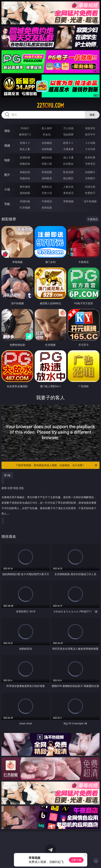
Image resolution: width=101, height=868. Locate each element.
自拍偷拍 (47, 143)
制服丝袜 (25, 164)
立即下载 (76, 860)
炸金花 (47, 134)
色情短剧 (47, 207)
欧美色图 (68, 172)
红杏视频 (25, 207)
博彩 (7, 131)
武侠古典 (90, 187)
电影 (7, 160)
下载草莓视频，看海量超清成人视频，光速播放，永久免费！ (57, 465)
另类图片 (90, 178)
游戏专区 (90, 128)
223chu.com (50, 105)
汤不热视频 (90, 201)
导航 (7, 204)
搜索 (92, 115)
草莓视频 (68, 201)
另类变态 (90, 164)
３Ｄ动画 (90, 143)
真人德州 (47, 128)
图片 (7, 175)
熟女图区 (68, 178)
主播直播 (68, 149)
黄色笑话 (68, 193)
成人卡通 (68, 157)
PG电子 (25, 128)
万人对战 (68, 128)
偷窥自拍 (25, 172)
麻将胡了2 (25, 134)
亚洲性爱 (25, 157)
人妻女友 (68, 187)
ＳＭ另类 (90, 149)
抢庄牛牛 (90, 134)
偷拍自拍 (47, 157)
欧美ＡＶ (68, 143)
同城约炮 (25, 201)
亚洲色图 (47, 172)
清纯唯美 (47, 178)
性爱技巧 (90, 193)
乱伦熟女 (68, 164)
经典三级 (47, 164)
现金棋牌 (68, 134)
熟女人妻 (25, 149)
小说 (7, 189)
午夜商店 (47, 201)
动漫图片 (90, 172)
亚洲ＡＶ (25, 143)
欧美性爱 (90, 157)
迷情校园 (25, 193)
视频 (7, 145)
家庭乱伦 (47, 187)
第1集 (7, 475)
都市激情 (25, 187)
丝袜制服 (47, 149)
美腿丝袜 (25, 178)
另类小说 (47, 193)
